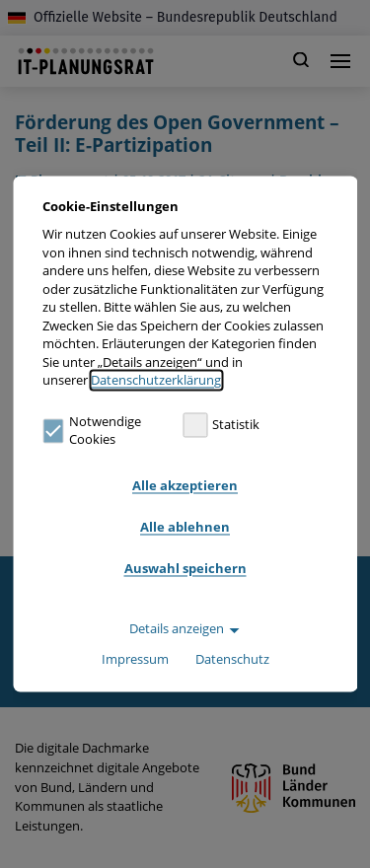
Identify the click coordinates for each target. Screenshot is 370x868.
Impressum (135, 660)
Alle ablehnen (185, 527)
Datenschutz (232, 660)
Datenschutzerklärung (156, 381)
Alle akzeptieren (185, 485)
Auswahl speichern (185, 568)
